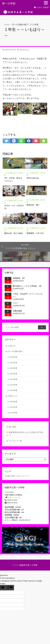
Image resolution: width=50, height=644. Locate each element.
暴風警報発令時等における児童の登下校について (25, 434)
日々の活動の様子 (20, 24)
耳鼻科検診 (17, 311)
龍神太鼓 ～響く (33, 205)
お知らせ (12, 346)
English (39, 7)
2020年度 (34, 24)
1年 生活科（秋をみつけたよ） (13, 179)
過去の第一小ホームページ (18, 476)
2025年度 (13, 363)
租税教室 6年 (19, 278)
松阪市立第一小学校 (28, 565)
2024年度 (13, 368)
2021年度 (13, 385)
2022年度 (13, 379)
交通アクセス (13, 497)
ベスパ (15, 303)
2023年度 (13, 374)
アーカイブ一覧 (15, 441)
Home (7, 24)
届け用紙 (12, 427)
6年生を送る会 (33, 178)
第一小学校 (9, 3)
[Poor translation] (10, 588)
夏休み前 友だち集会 (14, 233)
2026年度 (13, 357)
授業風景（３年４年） (36, 233)
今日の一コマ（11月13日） (14, 207)
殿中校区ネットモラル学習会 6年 (27, 286)
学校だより (13, 396)
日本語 (46, 7)
